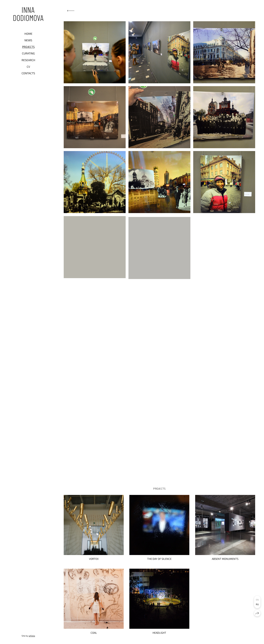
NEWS (28, 40)
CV (28, 67)
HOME (28, 34)
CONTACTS (28, 73)
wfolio (32, 636)
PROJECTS (28, 47)
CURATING (28, 53)
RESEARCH (28, 60)
